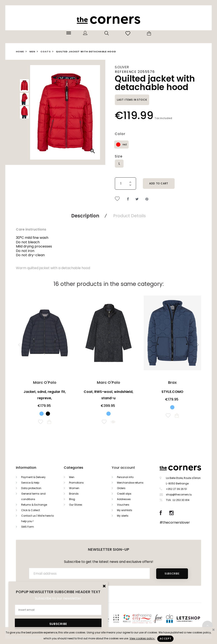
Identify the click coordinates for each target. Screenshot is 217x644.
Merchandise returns (130, 483)
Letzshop (194, 618)
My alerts (123, 516)
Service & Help (30, 483)
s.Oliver (122, 67)
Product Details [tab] (129, 216)
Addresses (124, 499)
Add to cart (159, 183)
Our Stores (76, 505)
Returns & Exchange (34, 505)
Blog (72, 499)
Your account (123, 468)
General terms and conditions (33, 496)
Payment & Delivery (33, 477)
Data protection (31, 488)
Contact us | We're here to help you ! (38, 518)
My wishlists (125, 510)
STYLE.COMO (172, 392)
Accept (166, 639)
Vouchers (123, 505)
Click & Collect (31, 510)
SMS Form (28, 527)
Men (72, 477)
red (125, 144)
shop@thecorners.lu (179, 494)
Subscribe (172, 574)
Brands (74, 494)
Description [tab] (85, 216)
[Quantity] (125, 184)
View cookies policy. (142, 638)
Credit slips (124, 494)
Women (74, 488)
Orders (121, 488)
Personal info (125, 477)
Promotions (76, 483)
